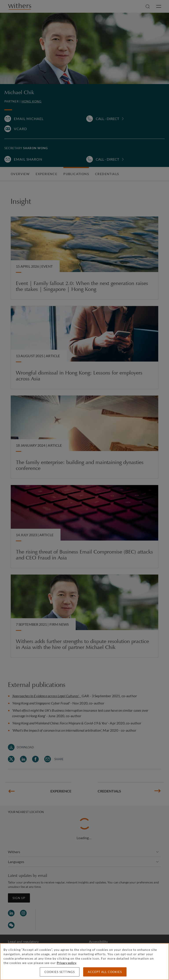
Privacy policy (66, 963)
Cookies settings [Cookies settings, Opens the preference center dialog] (60, 972)
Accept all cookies (105, 972)
